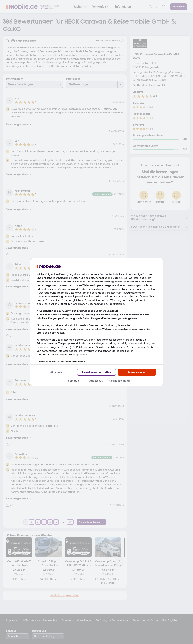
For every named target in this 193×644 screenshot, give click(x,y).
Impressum (73, 381)
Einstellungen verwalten (96, 372)
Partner (104, 274)
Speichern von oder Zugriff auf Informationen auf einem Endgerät (79, 311)
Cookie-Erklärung (119, 381)
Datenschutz (96, 381)
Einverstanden (137, 372)
